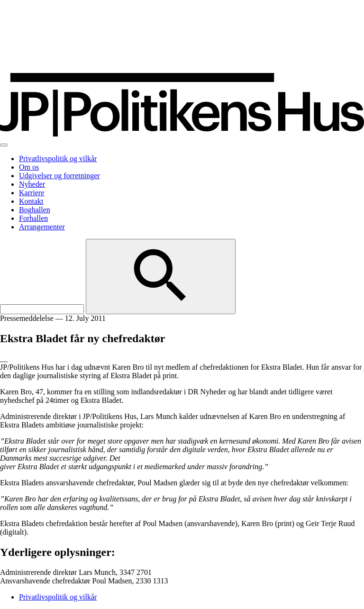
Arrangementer (42, 227)
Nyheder (32, 184)
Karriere (32, 193)
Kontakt (31, 201)
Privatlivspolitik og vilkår (58, 159)
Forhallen (33, 218)
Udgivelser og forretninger (59, 176)
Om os (29, 167)
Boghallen (35, 210)
